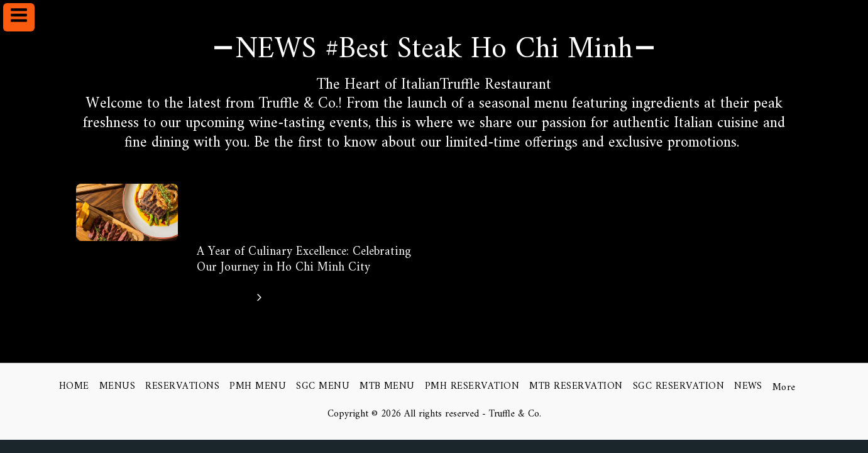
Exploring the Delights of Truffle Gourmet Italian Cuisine (289, 209)
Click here (232, 298)
